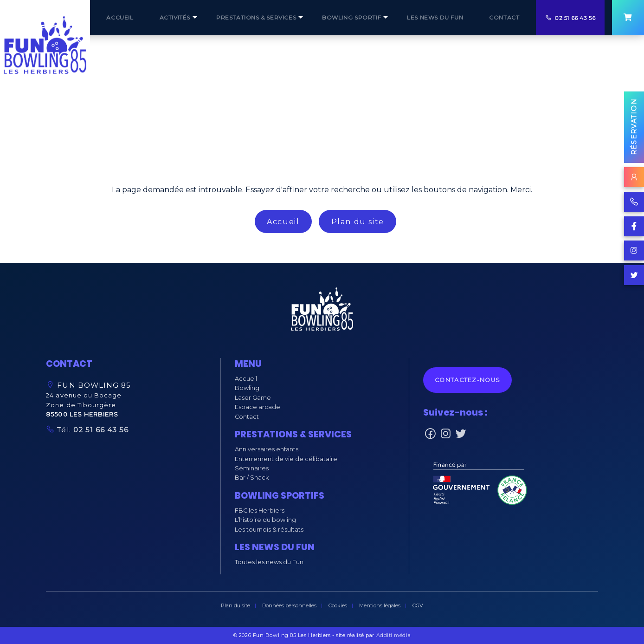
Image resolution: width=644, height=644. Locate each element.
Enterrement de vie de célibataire (286, 459)
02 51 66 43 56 (575, 18)
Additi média (394, 635)
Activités (175, 17)
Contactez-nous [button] (467, 380)
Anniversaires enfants (267, 449)
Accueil (283, 222)
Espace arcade (258, 407)
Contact (247, 417)
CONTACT (504, 17)
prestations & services (256, 17)
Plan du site (358, 222)
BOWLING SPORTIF (351, 17)
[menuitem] (120, 18)
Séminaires (252, 468)
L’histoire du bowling (265, 520)
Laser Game (253, 398)
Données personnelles (289, 605)
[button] (322, 311)
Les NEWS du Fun (435, 17)
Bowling (247, 388)
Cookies (338, 605)
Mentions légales (380, 605)
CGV (418, 605)
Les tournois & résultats (269, 530)
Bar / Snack (252, 478)
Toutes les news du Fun (269, 562)
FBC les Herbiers (260, 511)
